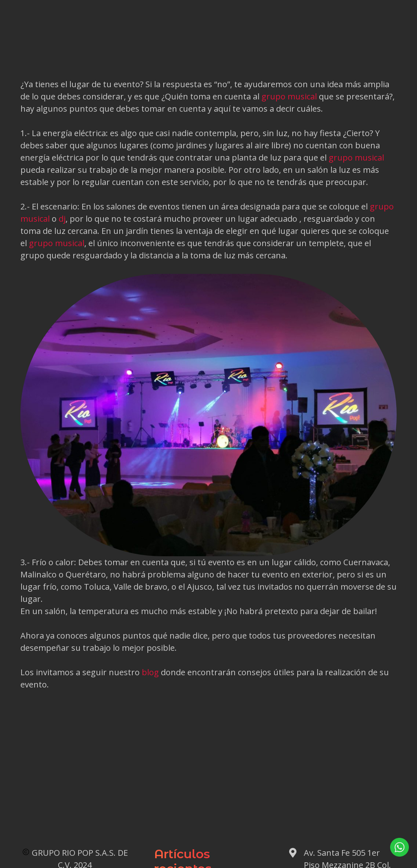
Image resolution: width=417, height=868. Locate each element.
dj (62, 219)
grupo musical (289, 96)
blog (150, 672)
